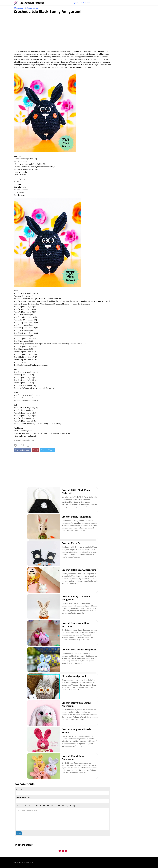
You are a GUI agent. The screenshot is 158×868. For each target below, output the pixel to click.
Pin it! (35, 450)
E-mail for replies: (23, 797)
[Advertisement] (62, 30)
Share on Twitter (48, 450)
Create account (85, 3)
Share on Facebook (22, 450)
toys (32, 440)
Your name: (21, 789)
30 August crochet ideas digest (26, 8)
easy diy (27, 440)
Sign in (75, 3)
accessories (18, 440)
